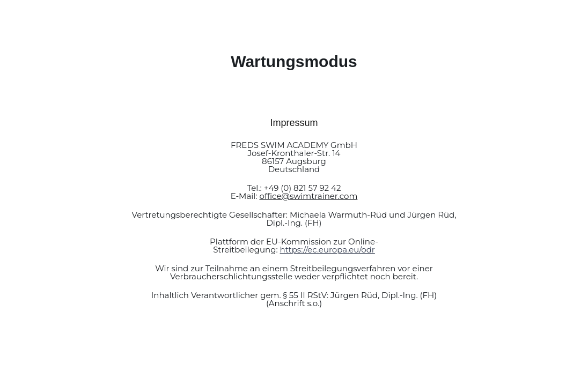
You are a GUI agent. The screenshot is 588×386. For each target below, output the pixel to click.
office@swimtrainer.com (308, 196)
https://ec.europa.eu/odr (328, 250)
